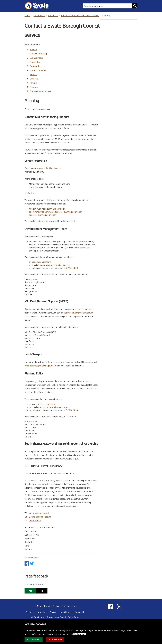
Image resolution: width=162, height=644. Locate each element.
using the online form (41, 262)
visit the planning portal (47, 221)
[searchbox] (108, 6)
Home (27, 16)
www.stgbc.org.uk (41, 513)
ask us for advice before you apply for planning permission (56, 212)
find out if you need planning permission (47, 209)
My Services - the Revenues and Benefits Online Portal (55, 617)
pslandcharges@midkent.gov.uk (39, 366)
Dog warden (35, 66)
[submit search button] (135, 6)
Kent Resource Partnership (73, 612)
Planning (106, 16)
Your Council (39, 16)
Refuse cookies (55, 639)
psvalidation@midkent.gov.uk (79, 313)
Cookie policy (80, 634)
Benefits (33, 49)
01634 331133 (35, 520)
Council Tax (35, 62)
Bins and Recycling (38, 54)
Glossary (53, 612)
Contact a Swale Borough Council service (80, 16)
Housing (34, 75)
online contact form (47, 404)
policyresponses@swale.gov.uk (54, 407)
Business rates (36, 58)
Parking (33, 83)
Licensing (34, 79)
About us (42, 612)
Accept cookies (34, 639)
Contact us (53, 16)
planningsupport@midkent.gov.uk (46, 168)
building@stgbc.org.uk (41, 517)
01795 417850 (72, 268)
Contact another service (41, 91)
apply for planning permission (43, 215)
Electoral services (38, 70)
